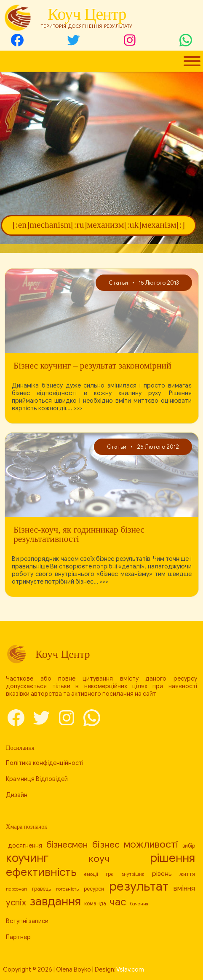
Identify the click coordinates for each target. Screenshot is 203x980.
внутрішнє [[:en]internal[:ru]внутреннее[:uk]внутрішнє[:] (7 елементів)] (133, 874)
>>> (78, 408)
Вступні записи (27, 921)
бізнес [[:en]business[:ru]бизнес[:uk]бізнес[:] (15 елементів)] (106, 845)
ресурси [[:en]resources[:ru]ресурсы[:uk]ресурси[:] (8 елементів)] (94, 889)
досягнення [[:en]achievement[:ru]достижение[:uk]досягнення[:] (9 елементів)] (25, 845)
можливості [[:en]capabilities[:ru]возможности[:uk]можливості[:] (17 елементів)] (151, 844)
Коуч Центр (87, 14)
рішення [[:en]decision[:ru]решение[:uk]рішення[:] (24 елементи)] (172, 858)
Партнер (18, 937)
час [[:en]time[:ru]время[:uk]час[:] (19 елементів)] (118, 902)
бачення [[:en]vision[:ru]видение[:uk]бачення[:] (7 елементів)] (139, 904)
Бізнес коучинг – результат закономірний (92, 366)
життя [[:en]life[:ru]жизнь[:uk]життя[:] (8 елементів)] (187, 874)
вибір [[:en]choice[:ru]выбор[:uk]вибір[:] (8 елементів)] (189, 846)
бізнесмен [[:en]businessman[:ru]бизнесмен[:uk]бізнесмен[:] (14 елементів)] (67, 845)
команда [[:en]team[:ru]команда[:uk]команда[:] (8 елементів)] (95, 904)
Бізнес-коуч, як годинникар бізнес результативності (79, 534)
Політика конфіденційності (45, 763)
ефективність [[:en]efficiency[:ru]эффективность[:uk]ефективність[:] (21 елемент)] (41, 872)
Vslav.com (130, 969)
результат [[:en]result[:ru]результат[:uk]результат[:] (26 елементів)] (139, 886)
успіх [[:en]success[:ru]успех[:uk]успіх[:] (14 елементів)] (16, 902)
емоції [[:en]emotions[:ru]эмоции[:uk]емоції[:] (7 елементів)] (91, 874)
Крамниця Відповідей (37, 779)
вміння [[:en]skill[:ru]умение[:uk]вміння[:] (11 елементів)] (184, 888)
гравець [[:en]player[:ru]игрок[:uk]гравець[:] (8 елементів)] (41, 889)
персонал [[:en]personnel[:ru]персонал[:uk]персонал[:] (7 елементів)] (16, 889)
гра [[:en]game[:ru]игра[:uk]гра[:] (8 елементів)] (110, 874)
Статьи (118, 283)
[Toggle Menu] (192, 61)
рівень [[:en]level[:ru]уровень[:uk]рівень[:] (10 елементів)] (162, 874)
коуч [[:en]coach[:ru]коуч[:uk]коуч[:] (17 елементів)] (99, 859)
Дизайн (17, 795)
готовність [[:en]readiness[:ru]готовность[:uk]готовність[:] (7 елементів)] (67, 889)
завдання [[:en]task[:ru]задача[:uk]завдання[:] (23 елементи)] (55, 901)
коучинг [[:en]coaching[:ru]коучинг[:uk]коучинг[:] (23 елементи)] (27, 858)
